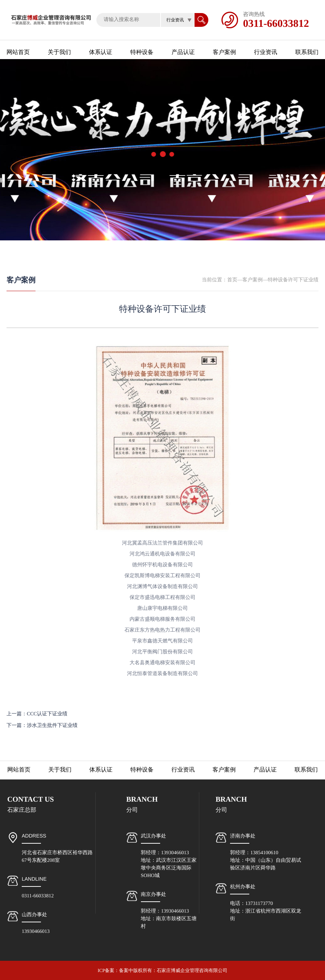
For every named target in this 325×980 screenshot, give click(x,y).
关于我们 (59, 52)
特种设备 (142, 52)
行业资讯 (266, 52)
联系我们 (307, 52)
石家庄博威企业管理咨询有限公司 (192, 970)
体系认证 (101, 52)
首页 (232, 280)
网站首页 (18, 52)
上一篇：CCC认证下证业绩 (37, 714)
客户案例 (224, 52)
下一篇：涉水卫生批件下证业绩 (42, 726)
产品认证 (183, 52)
